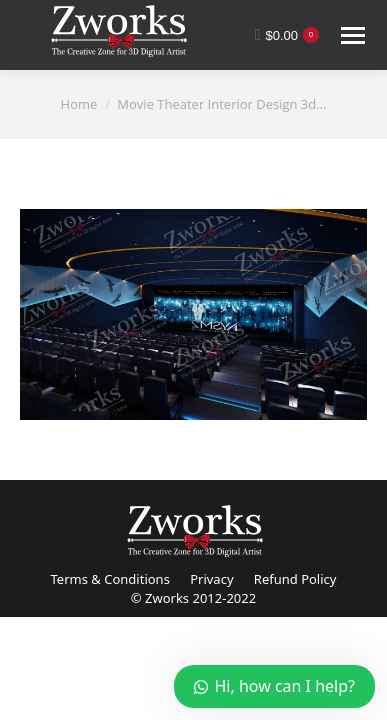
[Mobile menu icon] (353, 35)
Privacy (211, 579)
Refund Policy (295, 579)
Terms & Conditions (110, 579)
